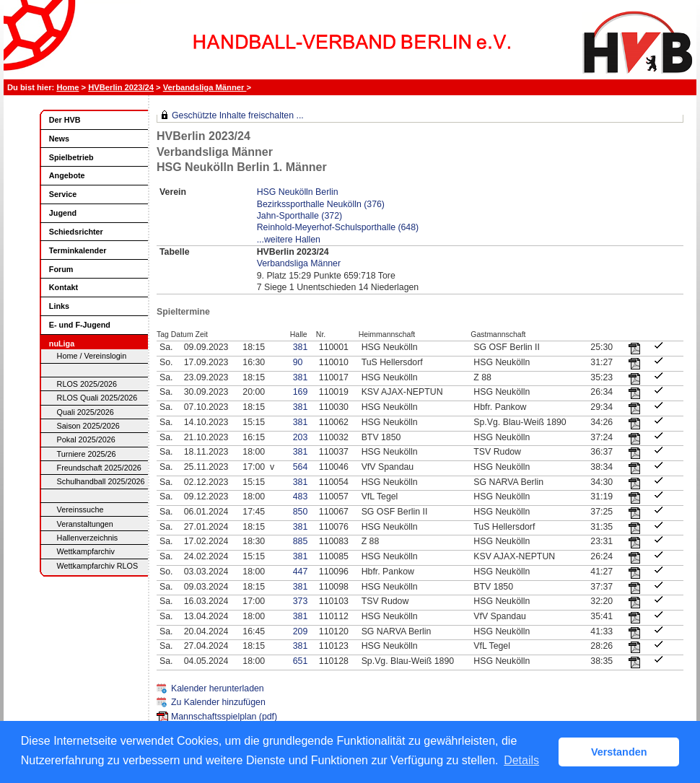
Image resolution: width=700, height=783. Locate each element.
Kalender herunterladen (218, 688)
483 (301, 497)
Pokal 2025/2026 (86, 439)
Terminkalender (78, 250)
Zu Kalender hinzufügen (218, 702)
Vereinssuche (80, 509)
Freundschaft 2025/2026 (99, 468)
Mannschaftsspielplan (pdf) (224, 717)
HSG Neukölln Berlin (298, 192)
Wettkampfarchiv (86, 551)
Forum (61, 269)
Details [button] (521, 760)
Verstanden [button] (619, 752)
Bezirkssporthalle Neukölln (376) (321, 204)
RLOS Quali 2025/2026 (97, 398)
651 (301, 661)
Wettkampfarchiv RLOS (98, 566)
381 (301, 347)
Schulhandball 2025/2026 (101, 481)
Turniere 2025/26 (87, 454)
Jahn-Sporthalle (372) (299, 216)
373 (301, 601)
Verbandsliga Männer (205, 87)
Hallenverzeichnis (88, 538)
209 (301, 631)
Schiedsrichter (76, 232)
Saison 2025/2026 (88, 426)
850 (301, 512)
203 (301, 437)
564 (301, 467)
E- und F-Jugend (80, 325)
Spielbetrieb (71, 157)
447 (301, 572)
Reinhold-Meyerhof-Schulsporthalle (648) (338, 227)
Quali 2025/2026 (86, 412)
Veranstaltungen (85, 524)
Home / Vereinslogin (92, 356)
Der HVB (65, 120)
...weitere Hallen (289, 240)
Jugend (63, 213)
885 (301, 541)
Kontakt (64, 287)
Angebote (67, 175)
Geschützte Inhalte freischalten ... (238, 115)
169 (301, 392)
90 (298, 362)
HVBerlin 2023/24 (121, 87)
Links (59, 306)
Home (67, 87)
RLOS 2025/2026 (87, 384)
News (59, 139)
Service (63, 194)
